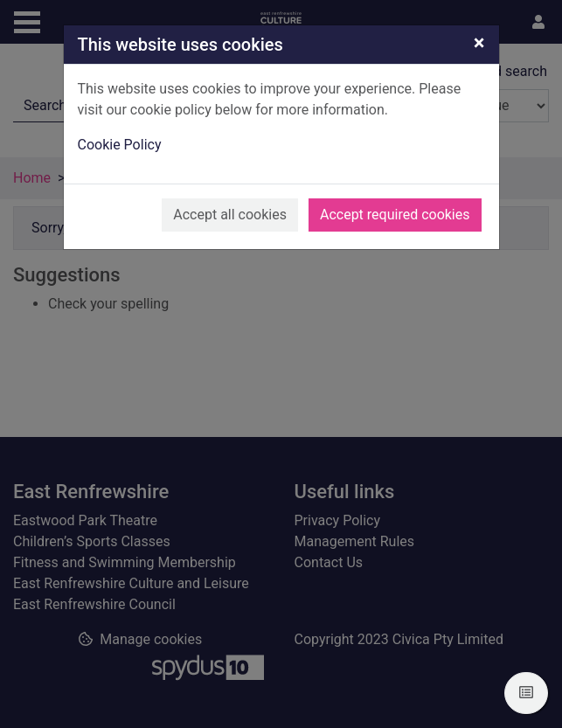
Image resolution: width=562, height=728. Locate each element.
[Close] (479, 43)
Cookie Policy (120, 145)
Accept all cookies (230, 215)
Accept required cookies (395, 215)
